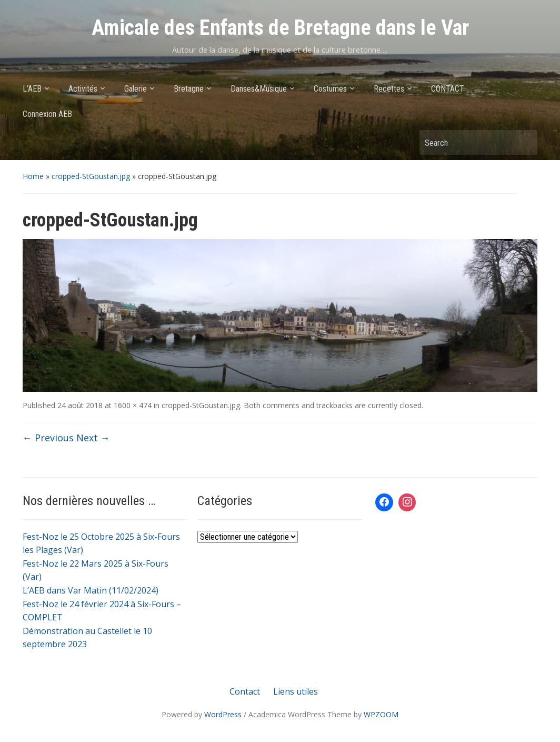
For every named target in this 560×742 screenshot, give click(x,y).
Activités (83, 89)
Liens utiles (296, 691)
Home (33, 176)
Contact (245, 691)
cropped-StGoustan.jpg (91, 176)
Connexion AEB (47, 114)
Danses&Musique (259, 89)
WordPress (223, 714)
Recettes (389, 89)
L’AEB (32, 89)
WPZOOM (381, 714)
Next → (93, 438)
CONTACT (448, 89)
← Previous (48, 438)
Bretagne (189, 89)
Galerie (136, 89)
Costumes (330, 89)
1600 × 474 (133, 405)
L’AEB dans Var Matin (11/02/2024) (91, 590)
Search (524, 142)
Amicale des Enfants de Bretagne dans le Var (280, 28)
